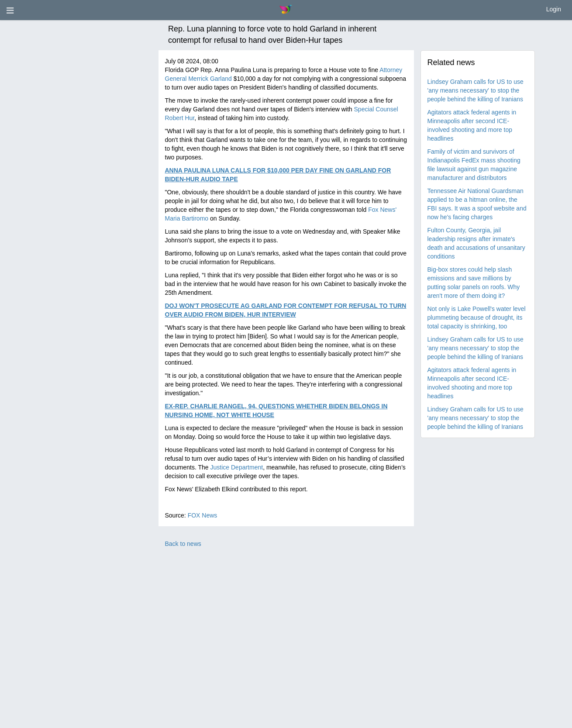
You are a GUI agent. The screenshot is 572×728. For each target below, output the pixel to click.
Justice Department (237, 467)
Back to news (183, 544)
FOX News (203, 515)
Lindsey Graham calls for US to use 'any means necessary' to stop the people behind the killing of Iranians (476, 90)
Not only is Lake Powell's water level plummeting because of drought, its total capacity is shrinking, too (477, 317)
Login (554, 9)
